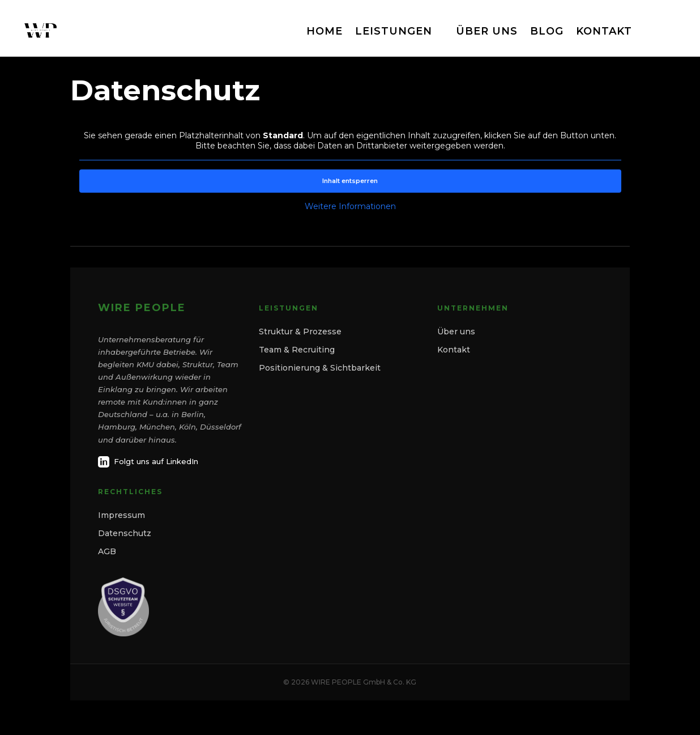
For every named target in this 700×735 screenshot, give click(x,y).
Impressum (121, 515)
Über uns (456, 332)
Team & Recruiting (297, 350)
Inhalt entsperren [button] (350, 181)
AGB (107, 551)
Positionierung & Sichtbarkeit (320, 368)
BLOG (547, 31)
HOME (325, 31)
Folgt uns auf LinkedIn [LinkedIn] (148, 462)
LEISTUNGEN (394, 31)
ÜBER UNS (487, 31)
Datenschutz (125, 533)
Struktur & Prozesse (300, 332)
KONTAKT (604, 31)
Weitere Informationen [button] (350, 207)
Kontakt (454, 350)
